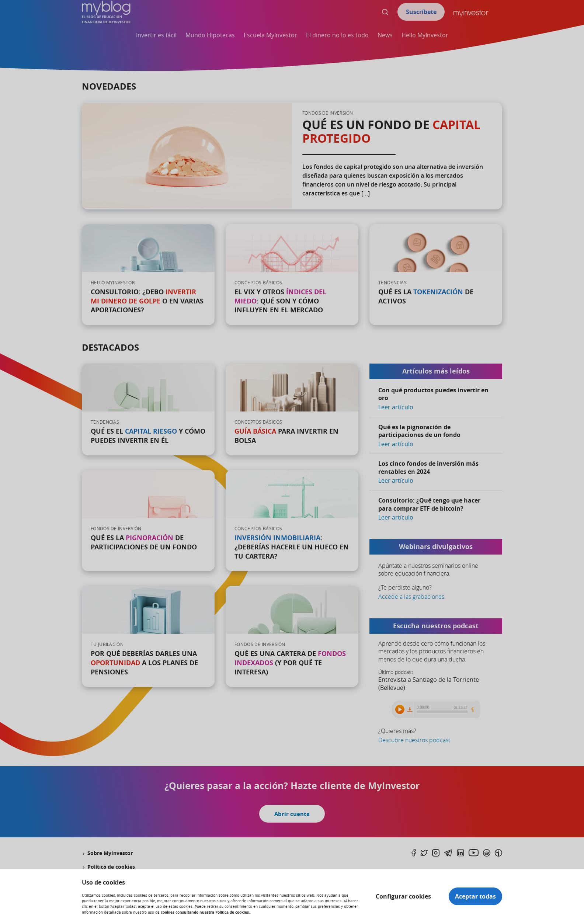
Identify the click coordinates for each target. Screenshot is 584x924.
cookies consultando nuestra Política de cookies (205, 912)
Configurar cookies (403, 896)
